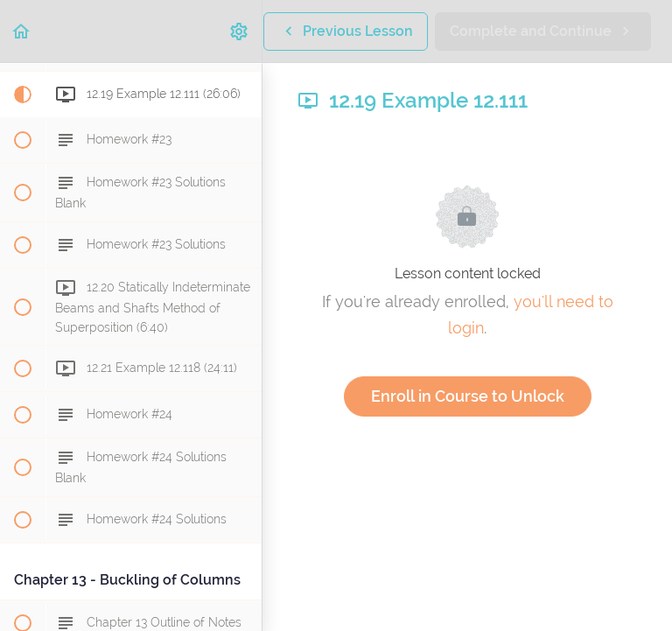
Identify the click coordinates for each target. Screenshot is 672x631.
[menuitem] (240, 31)
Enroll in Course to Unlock (468, 396)
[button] (22, 31)
